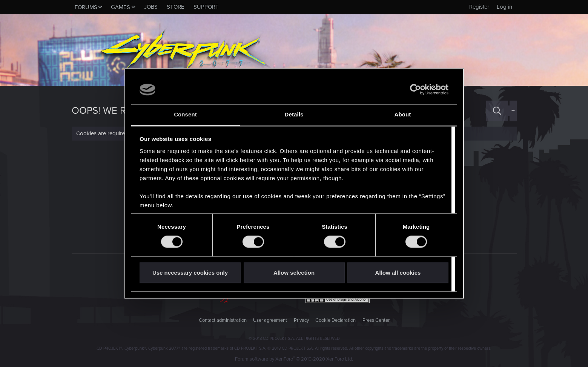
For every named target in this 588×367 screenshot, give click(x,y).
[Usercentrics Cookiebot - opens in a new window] (415, 90)
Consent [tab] (185, 114)
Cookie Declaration (335, 320)
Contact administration (223, 320)
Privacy (301, 320)
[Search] (497, 111)
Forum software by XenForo (294, 359)
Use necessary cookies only (190, 273)
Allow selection (294, 273)
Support (206, 7)
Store (176, 7)
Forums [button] (86, 7)
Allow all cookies (398, 273)
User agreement (270, 320)
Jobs (151, 7)
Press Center (376, 320)
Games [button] (121, 7)
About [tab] (403, 114)
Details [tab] (294, 114)
